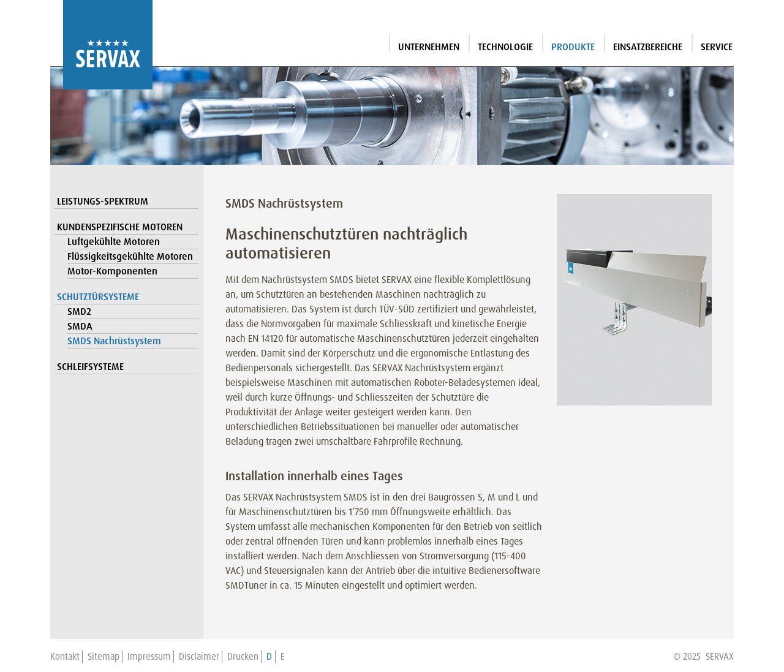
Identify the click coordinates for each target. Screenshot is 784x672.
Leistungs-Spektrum (103, 201)
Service (717, 47)
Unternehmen (429, 47)
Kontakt (65, 657)
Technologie (505, 47)
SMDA (80, 326)
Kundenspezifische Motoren (120, 227)
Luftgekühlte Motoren (114, 242)
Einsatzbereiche (648, 47)
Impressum (149, 657)
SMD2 (79, 311)
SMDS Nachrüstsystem (114, 341)
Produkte (573, 47)
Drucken (243, 657)
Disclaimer (199, 657)
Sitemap (104, 657)
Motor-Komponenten (112, 271)
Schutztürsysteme (98, 297)
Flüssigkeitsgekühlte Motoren (130, 256)
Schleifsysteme (90, 367)
